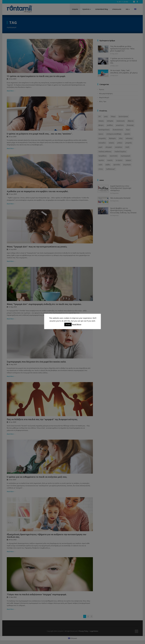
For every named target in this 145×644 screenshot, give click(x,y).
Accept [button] (68, 324)
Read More (77, 324)
